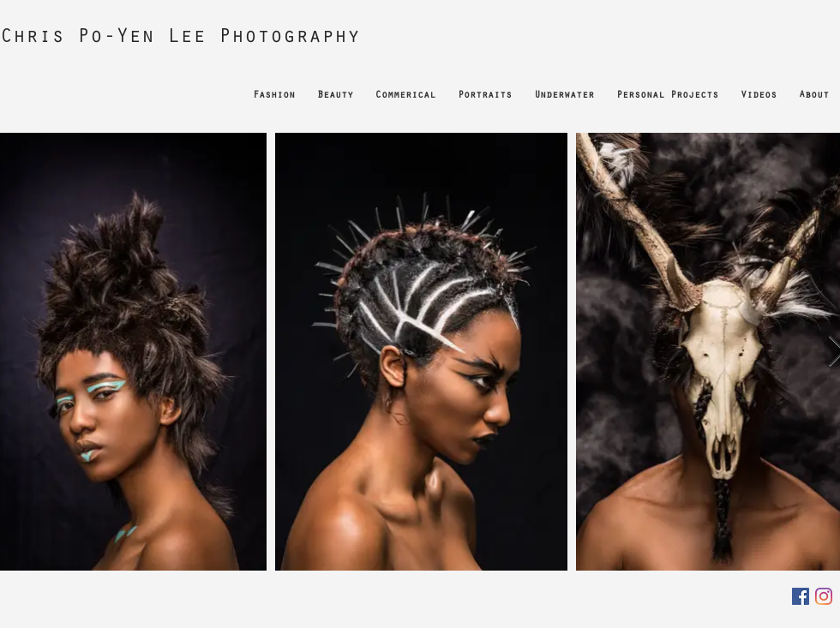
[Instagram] (824, 596)
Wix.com (205, 598)
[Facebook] (801, 596)
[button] (274, 88)
